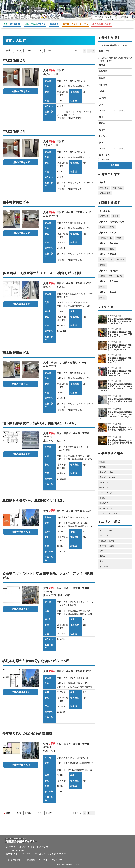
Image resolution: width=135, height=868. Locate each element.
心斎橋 (112, 246)
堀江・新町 (104, 533)
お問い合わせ (14, 860)
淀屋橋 (102, 246)
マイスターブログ (103, 17)
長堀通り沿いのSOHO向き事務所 (27, 734)
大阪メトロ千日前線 (109, 279)
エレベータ (105, 157)
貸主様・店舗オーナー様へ (75, 24)
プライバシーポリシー (52, 860)
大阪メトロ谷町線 (108, 230)
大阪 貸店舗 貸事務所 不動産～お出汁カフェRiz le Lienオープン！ (120, 371)
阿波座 (102, 284)
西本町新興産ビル (16, 202)
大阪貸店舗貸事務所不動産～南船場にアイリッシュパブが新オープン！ (120, 319)
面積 (17, 51)
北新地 (116, 213)
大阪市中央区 (105, 191)
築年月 (50, 51)
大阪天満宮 (104, 213)
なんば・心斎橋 (106, 528)
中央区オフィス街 (107, 538)
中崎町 (119, 235)
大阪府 (102, 180)
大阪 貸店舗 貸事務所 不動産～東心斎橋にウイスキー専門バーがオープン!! (120, 345)
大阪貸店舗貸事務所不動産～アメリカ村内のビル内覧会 (120, 399)
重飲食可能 (104, 480)
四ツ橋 (120, 273)
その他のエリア (106, 564)
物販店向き (104, 500)
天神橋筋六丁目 (106, 235)
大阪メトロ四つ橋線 (109, 268)
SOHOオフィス (106, 505)
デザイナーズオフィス (108, 511)
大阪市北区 (117, 185)
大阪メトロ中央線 (108, 290)
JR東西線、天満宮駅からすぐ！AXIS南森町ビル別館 (42, 273)
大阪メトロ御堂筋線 (109, 241)
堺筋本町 (121, 257)
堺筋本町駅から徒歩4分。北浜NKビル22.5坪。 (37, 661)
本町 (111, 273)
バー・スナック (106, 490)
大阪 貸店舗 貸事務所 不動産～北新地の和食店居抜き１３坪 (120, 440)
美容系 (102, 495)
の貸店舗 (35, 24)
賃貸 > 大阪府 (15, 40)
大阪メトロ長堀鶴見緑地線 (112, 219)
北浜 (111, 257)
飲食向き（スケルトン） (109, 475)
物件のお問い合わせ (102, 24)
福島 (101, 548)
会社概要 (124, 17)
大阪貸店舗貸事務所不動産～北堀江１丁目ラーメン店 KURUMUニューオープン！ (116, 413)
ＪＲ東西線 (104, 208)
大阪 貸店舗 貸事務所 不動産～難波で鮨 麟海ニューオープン (120, 358)
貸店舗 (102, 459)
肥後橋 (102, 273)
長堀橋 (112, 224)
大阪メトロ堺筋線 (108, 252)
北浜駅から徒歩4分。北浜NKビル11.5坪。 (34, 501)
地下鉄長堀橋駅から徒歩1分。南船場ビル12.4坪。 (40, 423)
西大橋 (102, 224)
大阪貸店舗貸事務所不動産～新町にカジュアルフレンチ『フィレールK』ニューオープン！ (116, 385)
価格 (7, 51)
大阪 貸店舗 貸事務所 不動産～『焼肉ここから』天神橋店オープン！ (120, 332)
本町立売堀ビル (14, 60)
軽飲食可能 (104, 485)
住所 (38, 51)
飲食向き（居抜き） (108, 469)
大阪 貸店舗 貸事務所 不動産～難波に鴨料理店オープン (120, 427)
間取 (28, 51)
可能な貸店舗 (12, 24)
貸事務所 (54, 24)
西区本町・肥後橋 (107, 543)
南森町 (102, 257)
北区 (101, 559)
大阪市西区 (104, 185)
